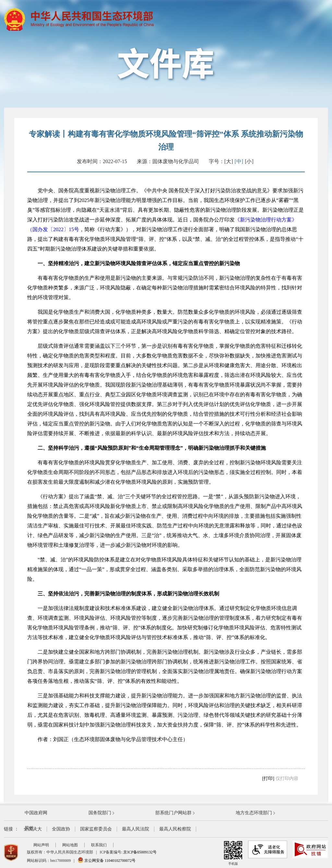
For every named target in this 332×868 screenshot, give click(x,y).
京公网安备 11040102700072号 (107, 861)
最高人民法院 (136, 829)
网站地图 (70, 845)
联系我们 (99, 845)
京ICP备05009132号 (140, 852)
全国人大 (33, 829)
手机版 (233, 853)
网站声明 (41, 845)
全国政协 (61, 829)
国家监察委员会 (96, 829)
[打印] (268, 778)
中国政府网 (36, 813)
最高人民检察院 (175, 829)
